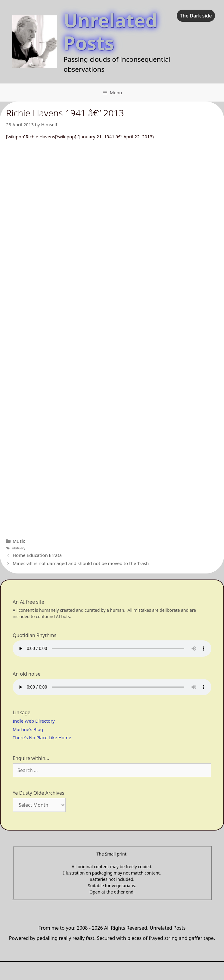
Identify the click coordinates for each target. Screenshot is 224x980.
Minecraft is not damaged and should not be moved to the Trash (81, 563)
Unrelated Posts (110, 31)
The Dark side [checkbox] (196, 16)
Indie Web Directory (34, 721)
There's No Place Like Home (42, 737)
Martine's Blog (28, 729)
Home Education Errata (37, 555)
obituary (19, 548)
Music (19, 541)
